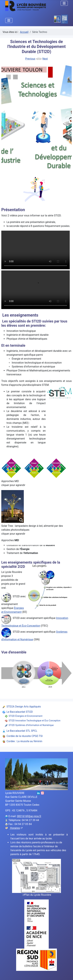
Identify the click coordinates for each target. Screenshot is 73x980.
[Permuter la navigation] (64, 3)
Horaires (16, 828)
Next (45, 59)
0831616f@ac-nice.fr (29, 816)
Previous (30, 59)
